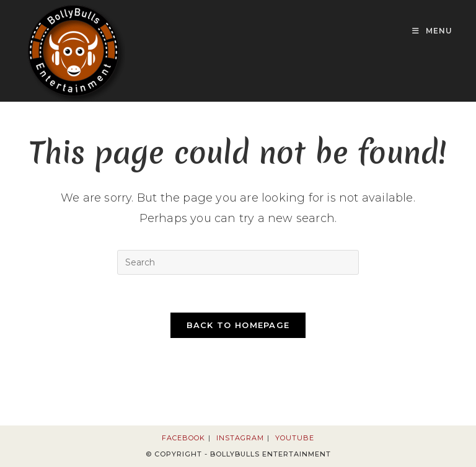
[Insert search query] (238, 262)
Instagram (240, 438)
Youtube (295, 438)
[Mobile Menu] (432, 31)
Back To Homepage (238, 325)
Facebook (183, 438)
